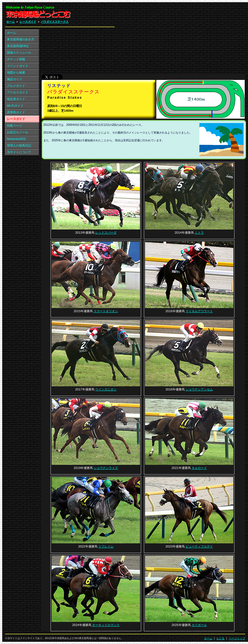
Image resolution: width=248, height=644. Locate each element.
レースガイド (28, 22)
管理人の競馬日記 (19, 145)
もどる (220, 638)
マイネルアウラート (199, 311)
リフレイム (106, 546)
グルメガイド (16, 86)
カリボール (199, 625)
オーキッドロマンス (106, 625)
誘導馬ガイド (16, 112)
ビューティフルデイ (199, 546)
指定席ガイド (16, 99)
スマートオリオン (106, 311)
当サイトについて (19, 152)
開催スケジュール (19, 53)
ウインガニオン (106, 389)
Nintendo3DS (16, 139)
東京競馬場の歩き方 (21, 39)
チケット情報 (16, 59)
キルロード (199, 468)
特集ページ (14, 126)
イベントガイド (18, 66)
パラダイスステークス (55, 22)
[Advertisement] (179, 40)
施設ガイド (14, 79)
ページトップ (237, 638)
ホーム (10, 22)
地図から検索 (16, 72)
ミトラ (199, 233)
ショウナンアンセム (199, 389)
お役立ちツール (18, 132)
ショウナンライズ (106, 468)
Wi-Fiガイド (15, 106)
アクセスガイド (18, 92)
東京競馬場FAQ (18, 46)
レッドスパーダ (106, 233)
